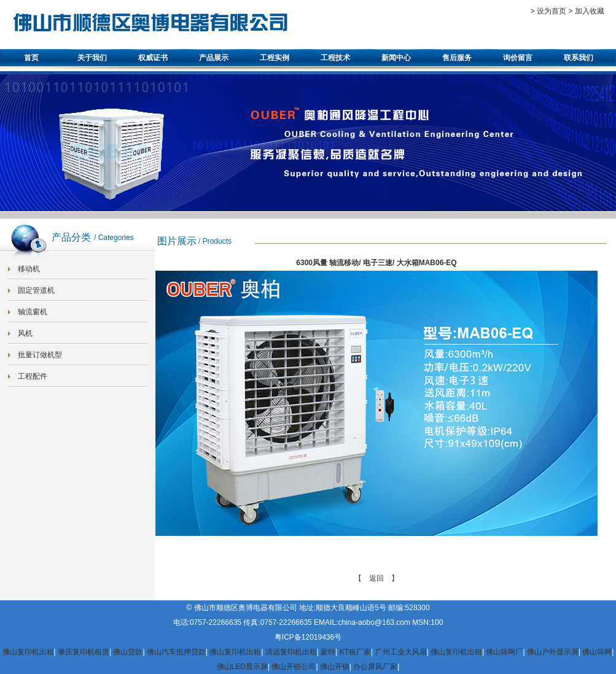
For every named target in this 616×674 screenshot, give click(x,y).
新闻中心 (396, 58)
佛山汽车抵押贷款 (176, 652)
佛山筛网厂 (504, 652)
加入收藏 (590, 11)
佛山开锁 (335, 667)
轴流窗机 (33, 312)
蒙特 (328, 652)
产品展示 (214, 58)
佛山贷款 (128, 652)
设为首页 (552, 11)
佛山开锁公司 (294, 667)
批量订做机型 (40, 355)
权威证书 (153, 58)
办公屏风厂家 (375, 667)
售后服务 (457, 58)
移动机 (29, 269)
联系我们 (579, 58)
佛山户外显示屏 (553, 652)
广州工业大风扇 (401, 652)
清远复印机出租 (291, 652)
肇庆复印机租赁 (84, 652)
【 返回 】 (376, 578)
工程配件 (33, 376)
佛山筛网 (597, 652)
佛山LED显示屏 (242, 667)
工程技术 (335, 58)
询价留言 (518, 58)
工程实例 (275, 58)
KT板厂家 (355, 652)
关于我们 (92, 58)
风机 (25, 333)
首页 (31, 58)
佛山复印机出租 (28, 652)
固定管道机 (36, 290)
